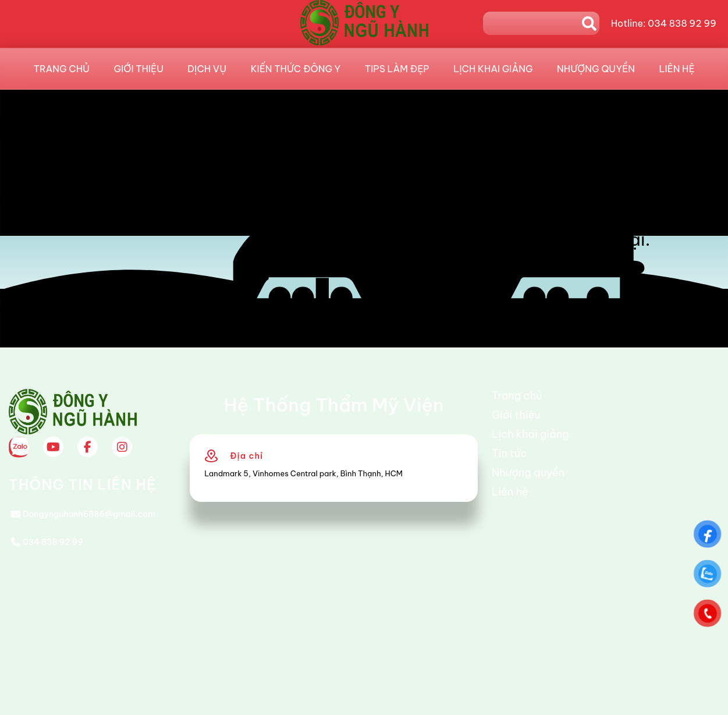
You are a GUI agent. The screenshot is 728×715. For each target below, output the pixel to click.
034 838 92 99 (53, 542)
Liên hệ (676, 69)
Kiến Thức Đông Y (296, 69)
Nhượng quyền (596, 69)
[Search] (532, 23)
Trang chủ (62, 69)
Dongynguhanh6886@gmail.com (89, 514)
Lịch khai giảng (493, 69)
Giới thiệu (139, 69)
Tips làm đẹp (397, 69)
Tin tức (509, 453)
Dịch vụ (207, 69)
